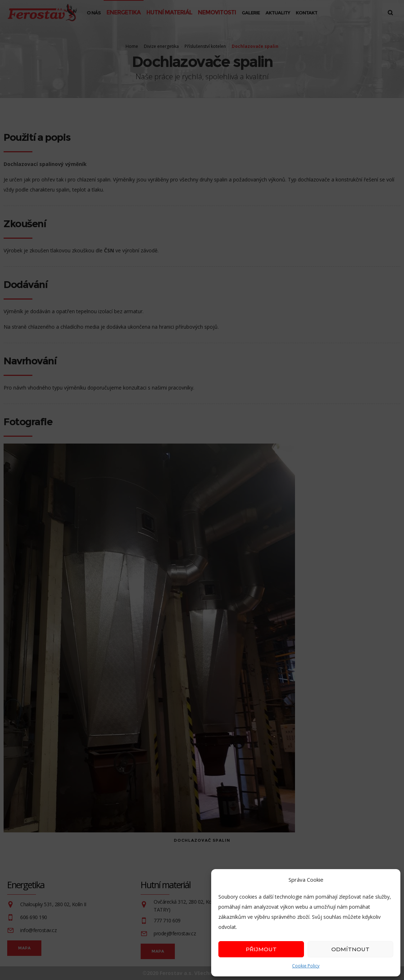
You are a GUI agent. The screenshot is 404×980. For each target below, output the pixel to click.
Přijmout (261, 949)
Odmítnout (350, 949)
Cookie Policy (306, 966)
